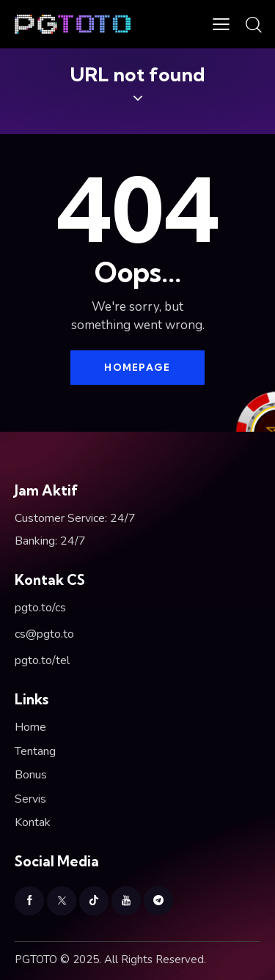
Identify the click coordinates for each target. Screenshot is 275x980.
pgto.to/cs (40, 608)
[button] (221, 24)
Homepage (137, 367)
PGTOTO (36, 959)
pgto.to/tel (42, 660)
